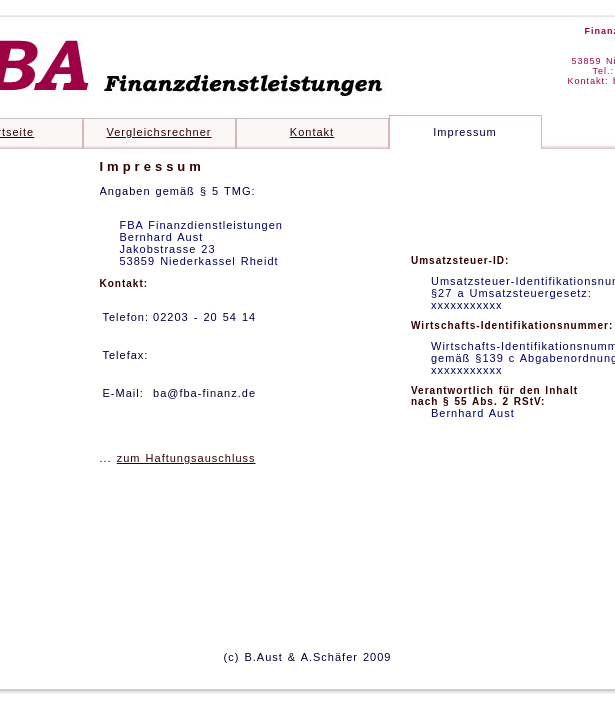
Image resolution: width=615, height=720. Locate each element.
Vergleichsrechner (158, 132)
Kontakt (312, 132)
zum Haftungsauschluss (186, 458)
